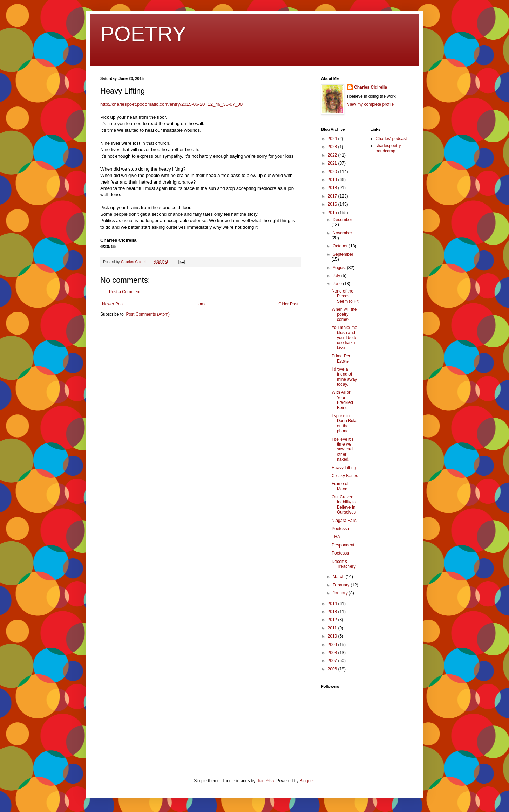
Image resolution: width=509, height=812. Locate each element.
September (343, 254)
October (341, 246)
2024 (333, 139)
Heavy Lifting (344, 468)
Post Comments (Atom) (148, 314)
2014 (333, 604)
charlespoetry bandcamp (388, 148)
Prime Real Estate (342, 358)
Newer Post (113, 304)
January (341, 593)
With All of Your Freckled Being (342, 400)
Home (201, 304)
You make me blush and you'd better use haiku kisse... (345, 338)
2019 (333, 180)
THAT (337, 537)
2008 (333, 653)
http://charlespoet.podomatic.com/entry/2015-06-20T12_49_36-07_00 (171, 104)
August (340, 268)
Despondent (343, 545)
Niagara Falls (344, 521)
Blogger (307, 781)
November (342, 233)
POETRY (143, 34)
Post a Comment (125, 292)
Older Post (288, 304)
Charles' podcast (391, 139)
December (342, 220)
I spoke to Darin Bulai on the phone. (345, 423)
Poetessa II (342, 529)
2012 (333, 620)
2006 (333, 669)
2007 (333, 661)
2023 (333, 147)
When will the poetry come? (344, 314)
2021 (333, 163)
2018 (333, 188)
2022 (333, 155)
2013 (333, 612)
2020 (333, 172)
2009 (333, 645)
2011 (333, 628)
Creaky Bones (345, 476)
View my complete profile (370, 104)
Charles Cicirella (371, 87)
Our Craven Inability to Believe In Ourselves (344, 505)
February (342, 585)
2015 (333, 213)
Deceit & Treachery (344, 564)
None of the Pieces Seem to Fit (345, 296)
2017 (333, 196)
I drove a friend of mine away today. (344, 377)
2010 (333, 636)
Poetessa (340, 553)
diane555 (265, 781)
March (339, 577)
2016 (333, 204)
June (338, 284)
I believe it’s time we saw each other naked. (343, 449)
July (337, 276)
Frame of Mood (340, 486)
